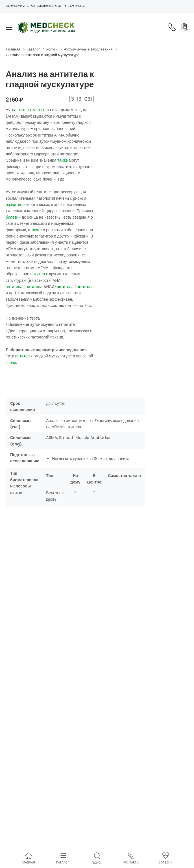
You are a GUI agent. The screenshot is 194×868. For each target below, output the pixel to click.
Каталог (33, 49)
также (63, 160)
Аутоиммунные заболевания (88, 49)
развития (14, 205)
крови (11, 362)
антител (21, 110)
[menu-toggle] (9, 27)
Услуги (52, 49)
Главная (13, 49)
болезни (13, 217)
